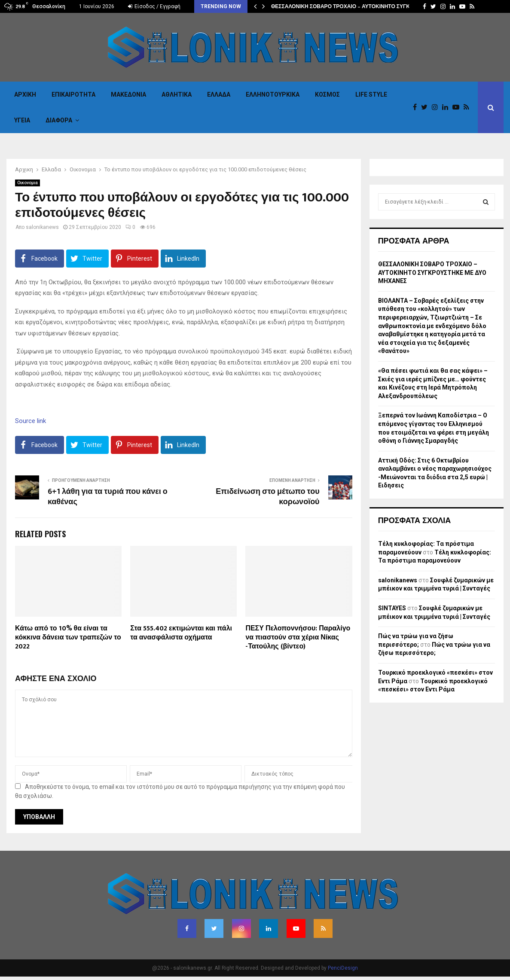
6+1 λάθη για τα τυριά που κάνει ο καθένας (108, 497)
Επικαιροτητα (73, 94)
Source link (31, 421)
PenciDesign (343, 968)
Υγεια (22, 120)
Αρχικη (25, 94)
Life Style (371, 94)
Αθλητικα (177, 94)
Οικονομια (27, 183)
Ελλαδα (219, 94)
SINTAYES (392, 608)
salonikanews (42, 227)
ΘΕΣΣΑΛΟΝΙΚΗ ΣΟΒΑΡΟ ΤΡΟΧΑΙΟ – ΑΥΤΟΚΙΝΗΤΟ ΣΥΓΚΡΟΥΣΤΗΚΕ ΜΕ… (361, 6)
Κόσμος (327, 94)
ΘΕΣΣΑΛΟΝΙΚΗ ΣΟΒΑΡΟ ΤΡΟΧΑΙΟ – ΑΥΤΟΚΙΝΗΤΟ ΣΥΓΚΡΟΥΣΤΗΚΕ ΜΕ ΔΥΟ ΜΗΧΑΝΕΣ (432, 272)
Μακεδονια (128, 94)
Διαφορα (59, 120)
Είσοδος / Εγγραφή (154, 6)
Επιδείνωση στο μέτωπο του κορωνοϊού (267, 497)
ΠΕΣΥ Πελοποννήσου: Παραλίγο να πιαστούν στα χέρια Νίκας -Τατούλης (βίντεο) (298, 638)
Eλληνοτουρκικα (273, 94)
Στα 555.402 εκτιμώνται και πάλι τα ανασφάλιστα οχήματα (181, 633)
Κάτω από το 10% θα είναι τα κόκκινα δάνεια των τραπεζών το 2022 (68, 638)
